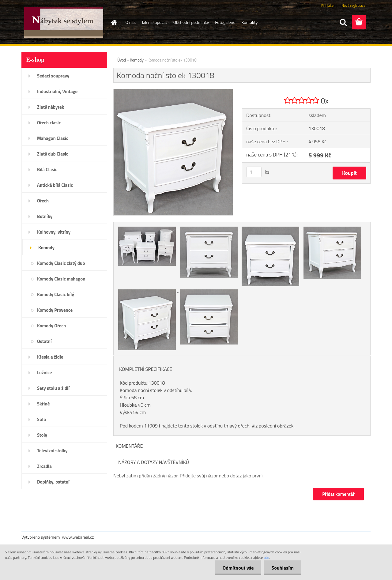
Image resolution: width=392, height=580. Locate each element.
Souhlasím (283, 568)
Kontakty (250, 22)
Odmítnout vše (238, 568)
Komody (137, 60)
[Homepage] (114, 22)
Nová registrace (353, 5)
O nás (131, 22)
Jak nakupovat (155, 22)
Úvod (122, 60)
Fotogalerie (225, 22)
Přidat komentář (338, 494)
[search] (343, 22)
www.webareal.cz (78, 537)
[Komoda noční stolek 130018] (173, 92)
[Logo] (64, 23)
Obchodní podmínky (191, 22)
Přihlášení (329, 5)
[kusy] (254, 172)
